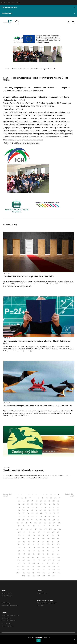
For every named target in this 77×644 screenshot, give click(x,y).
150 (19, 542)
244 (38, 573)
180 (34, 551)
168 (19, 548)
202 (54, 557)
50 (46, 507)
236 (44, 570)
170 (29, 548)
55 (23, 510)
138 (48, 535)
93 (58, 520)
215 (29, 563)
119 (45, 529)
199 (38, 557)
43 (58, 504)
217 (38, 563)
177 (19, 551)
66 (28, 513)
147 (48, 538)
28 (37, 501)
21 (51, 498)
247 (54, 573)
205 (24, 560)
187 (24, 554)
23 (60, 498)
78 (37, 517)
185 (58, 551)
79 (41, 517)
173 (43, 548)
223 (23, 567)
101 (50, 523)
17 (34, 498)
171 (34, 548)
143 (29, 538)
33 (58, 501)
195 (18, 557)
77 (32, 517)
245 (44, 573)
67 (32, 513)
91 (50, 520)
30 (45, 501)
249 (24, 576)
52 (54, 507)
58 (36, 510)
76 (28, 517)
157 (53, 542)
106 (29, 526)
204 (19, 560)
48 (37, 507)
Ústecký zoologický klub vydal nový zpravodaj (24, 470)
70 (46, 513)
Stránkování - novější (8, 495)
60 (45, 510)
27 (32, 501)
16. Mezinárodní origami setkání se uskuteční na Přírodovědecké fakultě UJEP (38, 406)
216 (34, 563)
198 (33, 557)
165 (48, 545)
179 (29, 551)
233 (28, 570)
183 (48, 551)
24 (19, 501)
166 (53, 545)
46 (28, 507)
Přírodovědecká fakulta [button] (39, 8)
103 (59, 523)
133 (24, 535)
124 (24, 532)
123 (19, 532)
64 (19, 513)
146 (43, 538)
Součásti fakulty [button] (39, 13)
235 (38, 570)
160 (24, 545)
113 (17, 529)
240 (18, 573)
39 (41, 504)
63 (58, 510)
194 (58, 554)
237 (49, 570)
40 (45, 504)
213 (19, 563)
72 (54, 513)
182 (43, 551)
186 (19, 554)
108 (39, 526)
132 (19, 535)
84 (19, 520)
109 (44, 526)
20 (47, 498)
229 (54, 567)
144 (33, 538)
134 (29, 535)
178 (24, 551)
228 (49, 567)
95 (22, 523)
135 (34, 535)
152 (29, 542)
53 (58, 507)
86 (28, 520)
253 (44, 576)
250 (29, 576)
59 (41, 510)
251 (34, 576)
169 (24, 548)
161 (29, 545)
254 (49, 576)
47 (32, 507)
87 (32, 520)
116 (31, 529)
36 (28, 504)
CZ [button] (3, 3)
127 (39, 532)
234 (33, 570)
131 (58, 532)
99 (40, 523)
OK (38, 640)
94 (18, 523)
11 (55, 495)
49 (41, 507)
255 (54, 576)
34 (19, 504)
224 (28, 567)
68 (37, 513)
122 (60, 529)
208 (39, 560)
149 (58, 538)
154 (39, 542)
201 (48, 557)
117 (36, 529)
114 (22, 529)
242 (28, 573)
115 (27, 529)
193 (53, 554)
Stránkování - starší (70, 495)
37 (32, 504)
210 (49, 560)
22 (55, 498)
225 (33, 567)
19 (42, 498)
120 (50, 529)
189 (34, 554)
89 (41, 520)
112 (58, 526)
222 (18, 567)
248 (59, 573)
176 (58, 548)
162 (34, 545)
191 (43, 554)
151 (24, 542)
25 (24, 501)
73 (58, 513)
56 (28, 510)
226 (39, 567)
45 (23, 507)
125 (29, 532)
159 (19, 545)
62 (54, 510)
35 (23, 504)
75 (24, 517)
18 (38, 498)
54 (19, 510)
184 (53, 551)
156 (48, 542)
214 (24, 563)
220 (53, 563)
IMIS (13, 3)
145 (38, 538)
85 (23, 520)
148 (53, 538)
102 (54, 523)
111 (54, 526)
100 (45, 523)
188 (29, 554)
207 (34, 560)
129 (48, 532)
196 (23, 557)
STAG (8, 3)
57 (32, 510)
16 (30, 498)
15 (26, 498)
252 (39, 576)
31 (50, 501)
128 (44, 532)
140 (58, 535)
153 (34, 542)
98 (36, 523)
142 (24, 538)
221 (58, 563)
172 (39, 548)
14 (22, 498)
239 (59, 570)
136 (39, 535)
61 (50, 510)
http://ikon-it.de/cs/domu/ (28, 143)
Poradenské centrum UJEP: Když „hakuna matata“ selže (28, 276)
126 (34, 532)
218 (43, 563)
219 (48, 563)
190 (39, 554)
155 (43, 542)
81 (50, 517)
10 (51, 495)
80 (45, 517)
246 (49, 573)
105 (24, 526)
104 (19, 526)
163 (38, 545)
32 (54, 501)
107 (34, 526)
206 (29, 560)
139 (53, 535)
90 (45, 520)
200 (43, 557)
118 (41, 529)
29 (41, 501)
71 (50, 513)
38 (36, 504)
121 (55, 529)
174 (48, 548)
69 (41, 513)
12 (59, 495)
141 (19, 538)
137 (43, 535)
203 (59, 557)
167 (58, 545)
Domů (7, 69)
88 (36, 520)
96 (27, 523)
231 (18, 570)
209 (44, 560)
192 (48, 554)
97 (31, 523)
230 (59, 567)
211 (54, 560)
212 (59, 560)
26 (28, 501)
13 (18, 498)
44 (19, 507)
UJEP (18, 3)
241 (23, 573)
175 (53, 548)
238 (54, 570)
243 (33, 573)
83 (58, 517)
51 (50, 507)
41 (50, 504)
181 (39, 551)
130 (53, 532)
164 (43, 545)
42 (54, 504)
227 (44, 567)
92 (54, 520)
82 (54, 517)
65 (23, 513)
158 (58, 542)
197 (28, 557)
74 (19, 517)
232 (23, 570)
